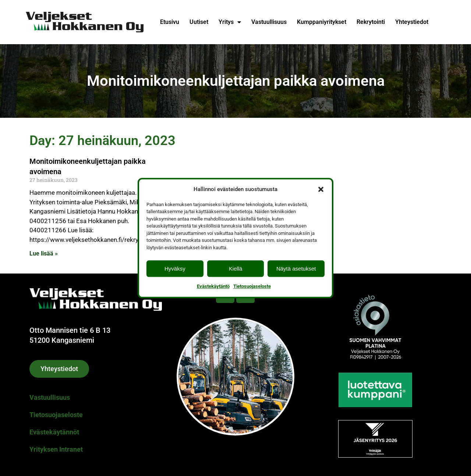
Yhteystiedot (412, 22)
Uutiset (199, 22)
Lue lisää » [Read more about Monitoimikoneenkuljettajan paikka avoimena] (44, 253)
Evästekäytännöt (54, 432)
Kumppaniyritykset (322, 22)
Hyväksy (175, 269)
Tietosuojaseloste (252, 286)
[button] (321, 189)
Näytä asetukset (296, 269)
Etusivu (170, 22)
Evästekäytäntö (213, 286)
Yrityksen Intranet (56, 449)
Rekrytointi (371, 22)
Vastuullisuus (269, 22)
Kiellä (236, 269)
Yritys (230, 22)
